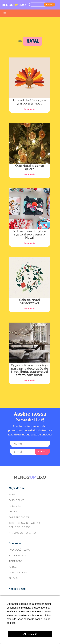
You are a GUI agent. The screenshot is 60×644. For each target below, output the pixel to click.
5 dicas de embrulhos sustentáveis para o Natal (30, 235)
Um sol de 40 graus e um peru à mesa (30, 102)
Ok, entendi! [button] (30, 634)
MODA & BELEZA (18, 556)
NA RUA (13, 567)
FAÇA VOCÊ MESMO (19, 550)
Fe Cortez (15, 506)
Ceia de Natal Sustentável (30, 302)
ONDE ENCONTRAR (19, 518)
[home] (14, 5)
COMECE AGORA (18, 573)
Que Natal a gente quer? (30, 168)
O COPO (13, 512)
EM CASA (14, 579)
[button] (5, 13)
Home (12, 495)
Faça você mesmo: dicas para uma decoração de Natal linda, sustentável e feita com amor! (30, 370)
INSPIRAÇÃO (15, 561)
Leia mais (30, 109)
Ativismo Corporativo (22, 533)
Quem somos (17, 500)
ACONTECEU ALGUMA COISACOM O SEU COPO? (24, 525)
